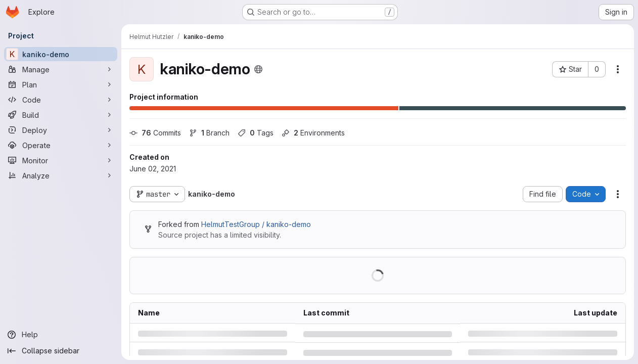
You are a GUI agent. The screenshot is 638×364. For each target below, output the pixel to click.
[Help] (61, 335)
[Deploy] (61, 130)
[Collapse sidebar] (61, 351)
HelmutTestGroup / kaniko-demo (256, 224)
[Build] (61, 115)
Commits (155, 133)
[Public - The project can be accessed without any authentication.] (258, 69)
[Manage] (61, 69)
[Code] (61, 100)
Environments (313, 133)
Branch (209, 133)
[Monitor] (61, 160)
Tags (256, 133)
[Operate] (61, 145)
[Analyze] (61, 175)
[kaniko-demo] (61, 54)
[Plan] (61, 84)
